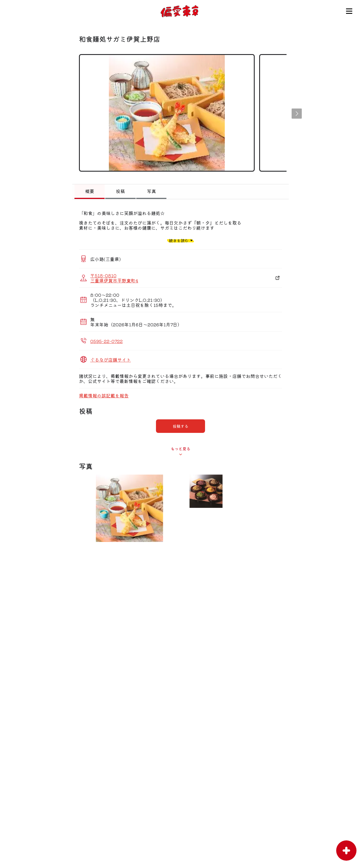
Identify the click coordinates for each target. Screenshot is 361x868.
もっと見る (180, 449)
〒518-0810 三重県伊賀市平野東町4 (114, 278)
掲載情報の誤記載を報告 (104, 395)
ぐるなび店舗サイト (111, 360)
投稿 (120, 191)
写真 (151, 191)
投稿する (180, 426)
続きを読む (179, 240)
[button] (297, 114)
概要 (90, 191)
